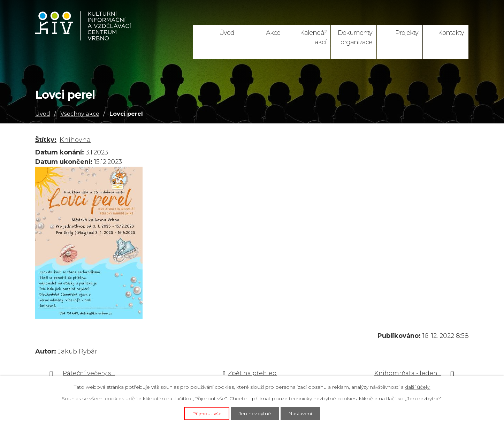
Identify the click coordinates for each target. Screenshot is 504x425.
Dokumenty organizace (355, 37)
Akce (273, 33)
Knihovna (75, 140)
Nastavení (302, 413)
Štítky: (46, 140)
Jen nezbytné (255, 413)
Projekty (407, 33)
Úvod (227, 33)
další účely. (418, 387)
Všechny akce (80, 114)
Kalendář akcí (313, 37)
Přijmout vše (206, 413)
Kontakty (451, 33)
